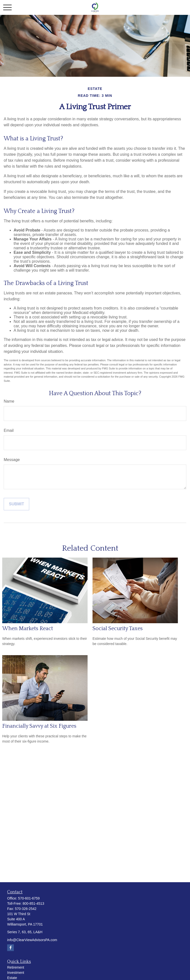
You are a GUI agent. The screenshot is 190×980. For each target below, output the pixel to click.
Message (12, 460)
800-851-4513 (33, 903)
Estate (12, 978)
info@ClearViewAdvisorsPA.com (32, 940)
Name (9, 401)
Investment (16, 973)
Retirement (16, 967)
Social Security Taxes (118, 629)
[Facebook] (11, 948)
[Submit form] (16, 504)
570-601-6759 (29, 898)
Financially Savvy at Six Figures (39, 726)
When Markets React (28, 629)
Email (9, 430)
